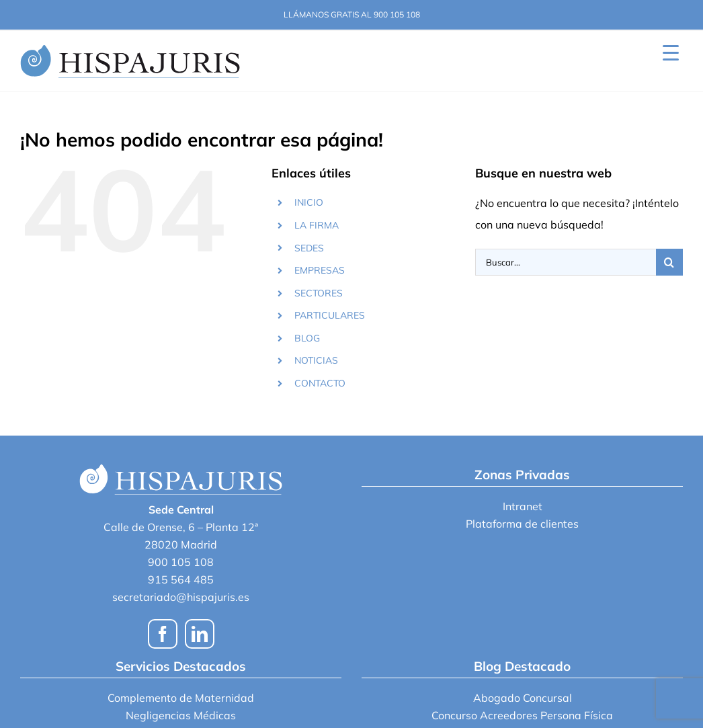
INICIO (309, 202)
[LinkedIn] (200, 634)
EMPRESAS (320, 270)
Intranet (523, 506)
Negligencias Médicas (181, 715)
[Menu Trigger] (670, 52)
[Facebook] (163, 634)
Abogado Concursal (523, 698)
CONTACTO (320, 383)
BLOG (307, 338)
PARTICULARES (330, 315)
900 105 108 (181, 562)
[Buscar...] (566, 262)
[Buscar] (669, 262)
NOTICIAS (316, 360)
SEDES (309, 248)
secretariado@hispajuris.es (181, 597)
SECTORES (319, 293)
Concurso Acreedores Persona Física (522, 715)
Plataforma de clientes (522, 524)
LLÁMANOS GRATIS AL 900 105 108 (352, 14)
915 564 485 (181, 579)
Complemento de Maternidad (181, 698)
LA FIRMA (317, 225)
